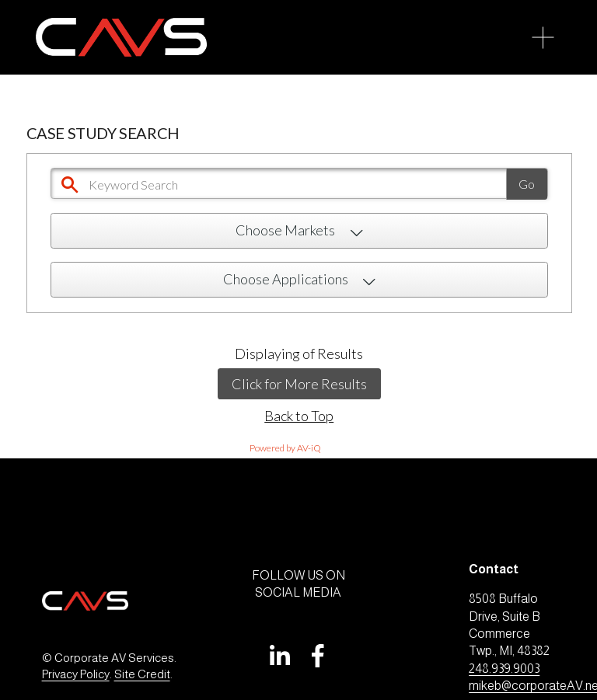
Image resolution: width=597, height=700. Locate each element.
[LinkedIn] (279, 656)
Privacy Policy (76, 674)
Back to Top (299, 416)
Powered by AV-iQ (285, 448)
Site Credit (142, 674)
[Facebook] (318, 656)
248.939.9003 (504, 669)
